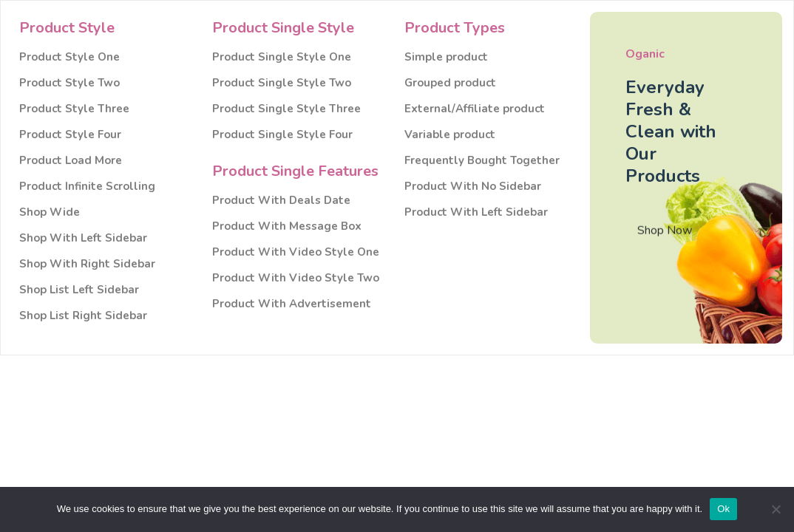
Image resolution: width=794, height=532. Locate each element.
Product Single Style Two (282, 83)
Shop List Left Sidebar (79, 290)
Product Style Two (69, 83)
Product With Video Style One (296, 252)
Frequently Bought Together (482, 161)
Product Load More (71, 161)
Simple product (446, 57)
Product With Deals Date (281, 201)
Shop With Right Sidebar (87, 264)
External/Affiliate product (475, 109)
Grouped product (450, 83)
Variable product (450, 135)
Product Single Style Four (282, 135)
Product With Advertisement (292, 304)
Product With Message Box (287, 226)
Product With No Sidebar (473, 187)
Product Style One (69, 57)
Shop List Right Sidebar (83, 316)
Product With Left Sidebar (476, 212)
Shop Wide (50, 212)
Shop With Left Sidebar (83, 238)
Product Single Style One (282, 57)
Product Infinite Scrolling (87, 187)
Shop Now (665, 233)
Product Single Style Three (286, 109)
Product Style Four (70, 135)
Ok (723, 509)
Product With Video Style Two (296, 278)
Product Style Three (74, 109)
